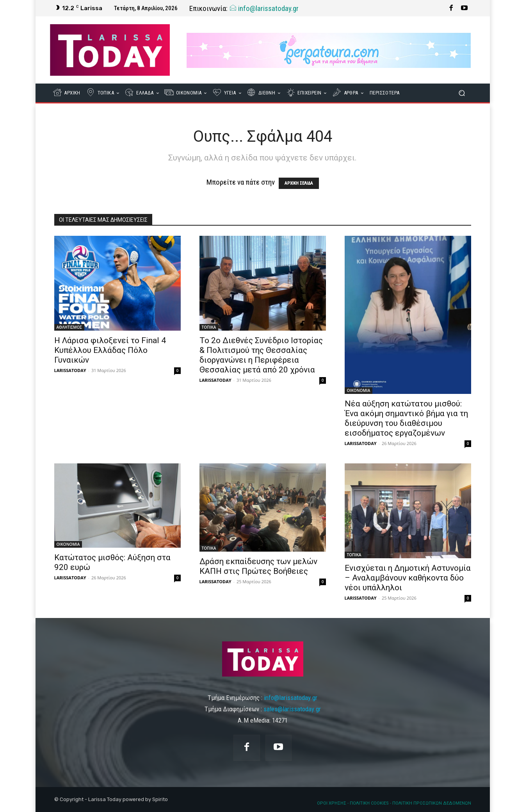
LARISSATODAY (70, 370)
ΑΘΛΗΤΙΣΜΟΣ (69, 327)
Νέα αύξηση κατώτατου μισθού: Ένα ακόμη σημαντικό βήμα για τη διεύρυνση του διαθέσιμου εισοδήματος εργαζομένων (406, 418)
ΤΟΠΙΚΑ (209, 327)
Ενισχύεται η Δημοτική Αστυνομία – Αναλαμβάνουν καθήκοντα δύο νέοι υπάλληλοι (408, 578)
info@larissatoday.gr (264, 8)
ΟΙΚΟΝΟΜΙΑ (359, 390)
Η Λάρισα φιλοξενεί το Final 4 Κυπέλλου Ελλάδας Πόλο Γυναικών (110, 350)
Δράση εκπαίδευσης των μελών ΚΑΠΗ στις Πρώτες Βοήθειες (258, 566)
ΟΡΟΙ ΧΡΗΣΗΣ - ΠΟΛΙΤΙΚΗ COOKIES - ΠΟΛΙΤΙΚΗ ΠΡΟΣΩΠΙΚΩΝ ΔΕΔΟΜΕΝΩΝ (394, 803)
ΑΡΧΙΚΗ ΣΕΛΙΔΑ (299, 183)
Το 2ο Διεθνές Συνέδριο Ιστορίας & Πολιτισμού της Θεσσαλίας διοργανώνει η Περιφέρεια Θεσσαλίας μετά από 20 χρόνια (261, 355)
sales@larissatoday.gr (292, 709)
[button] (462, 93)
